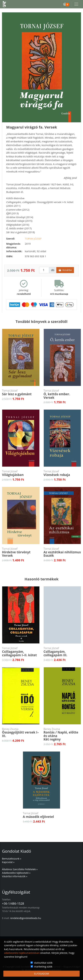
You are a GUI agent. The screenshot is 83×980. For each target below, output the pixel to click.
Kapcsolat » (8, 862)
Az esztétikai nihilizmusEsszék (62, 552)
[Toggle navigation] (76, 4)
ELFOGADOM (41, 974)
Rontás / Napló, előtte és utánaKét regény (62, 734)
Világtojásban (21, 473)
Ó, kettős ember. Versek (62, 394)
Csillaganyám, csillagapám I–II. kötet (21, 652)
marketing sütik (43, 966)
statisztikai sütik (43, 963)
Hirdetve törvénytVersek (21, 552)
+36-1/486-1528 (13, 903)
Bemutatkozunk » (12, 859)
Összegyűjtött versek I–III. (21, 733)
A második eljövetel (42, 815)
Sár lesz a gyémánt (21, 393)
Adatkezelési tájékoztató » (16, 873)
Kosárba (65, 270)
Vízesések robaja (62, 473)
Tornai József (33, 239)
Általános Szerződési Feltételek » (20, 869)
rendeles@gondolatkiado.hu (26, 918)
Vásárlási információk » (15, 876)
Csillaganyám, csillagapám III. (62, 652)
